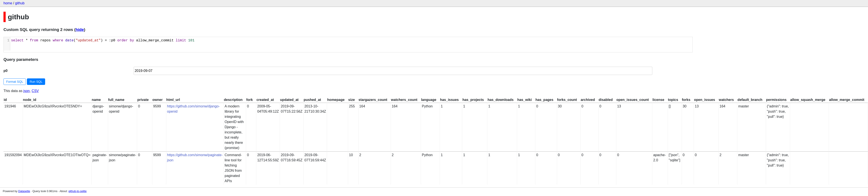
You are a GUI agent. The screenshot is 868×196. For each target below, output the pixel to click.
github (20, 3)
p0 (6, 71)
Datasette (24, 191)
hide (80, 30)
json (27, 91)
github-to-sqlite (77, 191)
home (8, 3)
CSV (35, 91)
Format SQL (15, 82)
